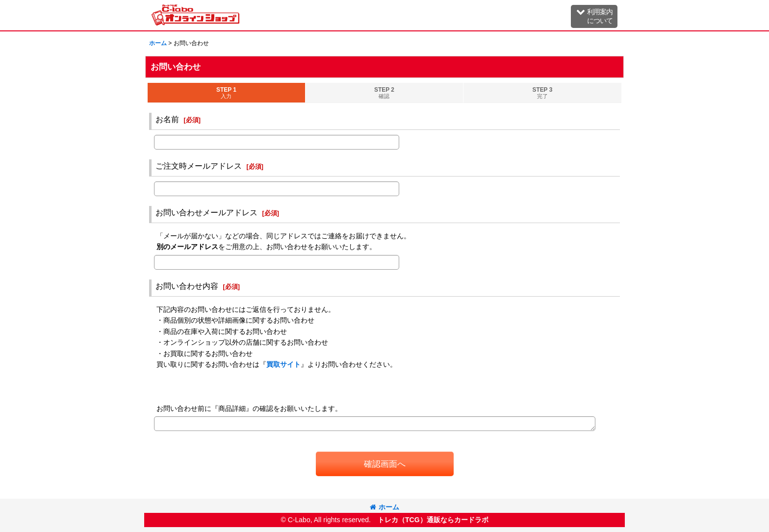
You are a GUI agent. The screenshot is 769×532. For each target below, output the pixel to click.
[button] (594, 16)
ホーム (384, 507)
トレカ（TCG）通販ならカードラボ (433, 520)
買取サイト (283, 364)
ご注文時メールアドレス (199, 166)
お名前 (167, 119)
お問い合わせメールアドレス (206, 212)
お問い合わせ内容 (187, 286)
